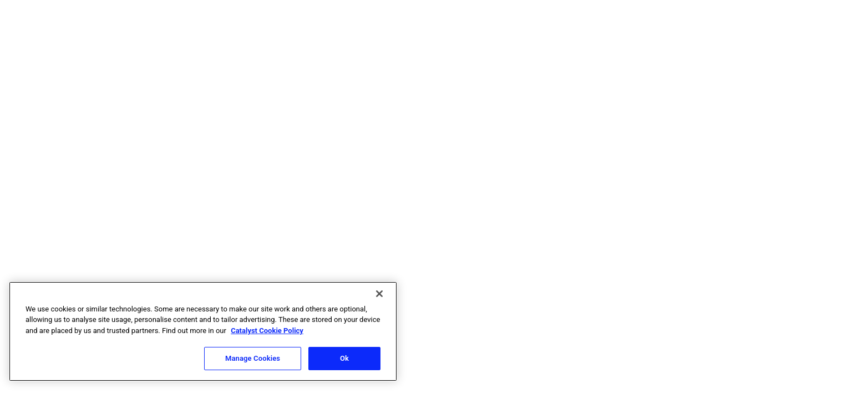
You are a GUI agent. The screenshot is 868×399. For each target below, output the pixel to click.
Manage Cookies (253, 358)
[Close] (379, 294)
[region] (203, 331)
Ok (344, 358)
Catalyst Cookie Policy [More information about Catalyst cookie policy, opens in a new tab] (267, 331)
